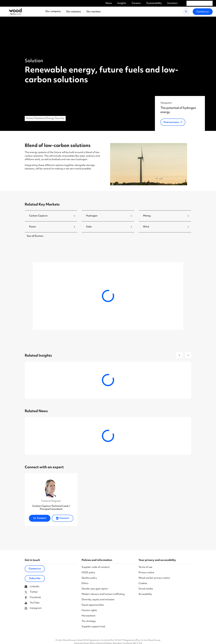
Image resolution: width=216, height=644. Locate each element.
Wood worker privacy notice (154, 578)
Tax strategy (89, 621)
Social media (146, 589)
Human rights (89, 611)
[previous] (179, 355)
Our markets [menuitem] (94, 12)
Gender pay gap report (95, 589)
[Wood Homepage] (16, 12)
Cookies (143, 584)
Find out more (171, 122)
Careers (136, 3)
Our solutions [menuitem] (74, 12)
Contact (40, 518)
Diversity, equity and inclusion (98, 600)
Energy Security (55, 118)
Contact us (35, 569)
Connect (63, 518)
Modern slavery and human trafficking (103, 594)
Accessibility (145, 594)
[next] (188, 355)
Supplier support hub (93, 627)
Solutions (40, 118)
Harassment (88, 616)
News (109, 3)
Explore (54, 316)
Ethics (85, 584)
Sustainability (154, 3)
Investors (172, 3)
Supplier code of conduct (96, 567)
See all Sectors (35, 236)
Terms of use (145, 567)
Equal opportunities (93, 605)
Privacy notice (146, 573)
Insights (122, 3)
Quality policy (89, 578)
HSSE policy (88, 573)
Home (29, 118)
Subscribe (35, 578)
